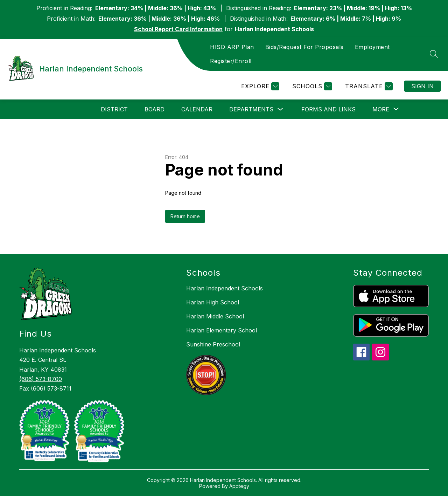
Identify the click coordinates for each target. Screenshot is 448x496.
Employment (372, 47)
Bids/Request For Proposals (304, 47)
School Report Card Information (178, 29)
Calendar (197, 109)
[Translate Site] (368, 86)
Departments (251, 109)
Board (155, 109)
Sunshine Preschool (213, 344)
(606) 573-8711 (51, 388)
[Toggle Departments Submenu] (280, 109)
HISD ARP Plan (232, 47)
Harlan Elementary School (222, 330)
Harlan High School (213, 302)
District (114, 109)
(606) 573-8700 (41, 379)
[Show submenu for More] (381, 109)
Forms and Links (328, 109)
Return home (185, 216)
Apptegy (239, 486)
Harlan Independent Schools (225, 288)
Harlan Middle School (215, 316)
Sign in (422, 86)
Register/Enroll (231, 61)
